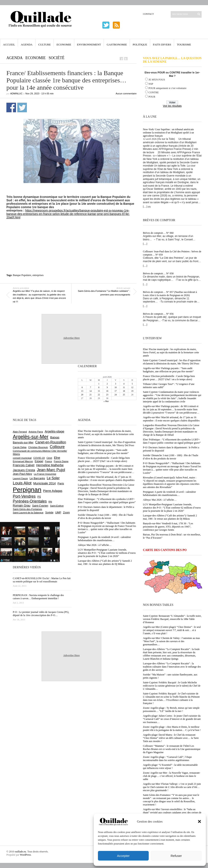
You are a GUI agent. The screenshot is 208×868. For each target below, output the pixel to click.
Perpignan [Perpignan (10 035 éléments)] (27, 490)
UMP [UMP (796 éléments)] (58, 512)
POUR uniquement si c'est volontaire (167, 88)
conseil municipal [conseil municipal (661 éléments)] (22, 458)
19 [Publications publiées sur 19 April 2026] (132, 391)
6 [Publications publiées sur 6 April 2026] (82, 387)
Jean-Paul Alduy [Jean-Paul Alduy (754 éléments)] (22, 474)
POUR (152, 97)
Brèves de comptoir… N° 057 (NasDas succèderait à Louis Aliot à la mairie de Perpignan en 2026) (170, 294)
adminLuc (16, 94)
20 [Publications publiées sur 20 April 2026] (82, 395)
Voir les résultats (172, 106)
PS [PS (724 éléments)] (39, 497)
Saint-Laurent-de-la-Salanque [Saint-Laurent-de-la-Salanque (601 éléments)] (28, 513)
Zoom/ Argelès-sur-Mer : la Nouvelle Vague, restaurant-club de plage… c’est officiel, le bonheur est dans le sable (172, 776)
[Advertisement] (71, 231)
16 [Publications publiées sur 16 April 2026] (107, 391)
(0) (149, 207)
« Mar (106, 401)
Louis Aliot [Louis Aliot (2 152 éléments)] (22, 483)
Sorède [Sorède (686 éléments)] (49, 513)
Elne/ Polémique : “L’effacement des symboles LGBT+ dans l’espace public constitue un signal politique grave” (172, 441)
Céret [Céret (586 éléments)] (49, 458)
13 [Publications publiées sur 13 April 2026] (82, 391)
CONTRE (154, 92)
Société (57, 58)
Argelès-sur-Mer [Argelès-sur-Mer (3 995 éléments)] (31, 437)
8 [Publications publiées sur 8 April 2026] (99, 387)
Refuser (176, 856)
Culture (44, 45)
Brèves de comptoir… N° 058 (158, 273)
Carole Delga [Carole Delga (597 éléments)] (20, 447)
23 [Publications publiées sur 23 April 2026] (107, 395)
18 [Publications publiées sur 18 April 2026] (124, 391)
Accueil (9, 45)
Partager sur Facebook (11, 107)
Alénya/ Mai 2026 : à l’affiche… (160, 500)
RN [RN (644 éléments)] (50, 502)
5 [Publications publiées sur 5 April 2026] (132, 384)
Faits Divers (162, 45)
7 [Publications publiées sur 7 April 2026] (91, 387)
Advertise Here (71, 338)
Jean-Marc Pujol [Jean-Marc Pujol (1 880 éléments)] (51, 470)
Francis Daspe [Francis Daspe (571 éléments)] (61, 461)
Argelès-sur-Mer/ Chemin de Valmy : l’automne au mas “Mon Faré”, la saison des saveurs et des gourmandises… (171, 641)
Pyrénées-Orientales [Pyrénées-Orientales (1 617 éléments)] (30, 501)
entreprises (38, 275)
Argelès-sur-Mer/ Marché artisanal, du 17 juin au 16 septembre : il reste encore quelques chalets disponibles (171, 419)
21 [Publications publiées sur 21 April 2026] (90, 395)
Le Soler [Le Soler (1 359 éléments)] (53, 478)
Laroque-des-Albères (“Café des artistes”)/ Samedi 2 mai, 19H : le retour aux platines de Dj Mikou (170, 517)
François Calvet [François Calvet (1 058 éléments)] (24, 465)
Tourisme (184, 45)
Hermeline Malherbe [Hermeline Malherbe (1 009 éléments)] (50, 465)
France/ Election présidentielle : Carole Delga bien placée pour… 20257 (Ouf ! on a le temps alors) (169, 378)
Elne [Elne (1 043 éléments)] (57, 458)
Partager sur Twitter (22, 107)
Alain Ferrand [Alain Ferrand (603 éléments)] (20, 432)
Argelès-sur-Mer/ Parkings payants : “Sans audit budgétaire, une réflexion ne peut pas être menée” (168, 370)
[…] (145, 207)
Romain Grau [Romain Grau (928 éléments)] (22, 506)
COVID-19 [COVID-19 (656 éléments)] (39, 458)
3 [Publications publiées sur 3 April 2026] (116, 384)
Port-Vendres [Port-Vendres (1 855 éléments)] (24, 496)
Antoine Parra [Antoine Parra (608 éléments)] (36, 432)
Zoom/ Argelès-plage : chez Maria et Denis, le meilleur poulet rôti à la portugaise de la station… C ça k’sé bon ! (172, 728)
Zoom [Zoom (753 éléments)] (66, 513)
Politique (140, 45)
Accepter (123, 856)
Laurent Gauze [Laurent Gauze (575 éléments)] (20, 478)
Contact (148, 14)
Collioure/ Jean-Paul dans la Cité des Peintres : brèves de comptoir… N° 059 (172, 253)
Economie (64, 45)
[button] (199, 821)
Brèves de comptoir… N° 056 (158, 314)
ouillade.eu (20, 852)
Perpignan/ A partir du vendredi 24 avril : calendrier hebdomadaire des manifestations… (169, 493)
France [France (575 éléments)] (49, 461)
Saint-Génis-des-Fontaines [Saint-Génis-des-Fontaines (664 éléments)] (27, 509)
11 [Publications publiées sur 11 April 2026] (124, 387)
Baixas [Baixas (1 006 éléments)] (55, 437)
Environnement (89, 45)
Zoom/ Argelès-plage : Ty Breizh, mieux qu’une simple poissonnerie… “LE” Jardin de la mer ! (171, 709)
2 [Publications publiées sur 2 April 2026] (107, 384)
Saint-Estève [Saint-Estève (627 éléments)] (57, 506)
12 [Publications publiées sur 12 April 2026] (132, 387)
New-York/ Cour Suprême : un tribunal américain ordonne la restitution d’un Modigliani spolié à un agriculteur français (168, 133)
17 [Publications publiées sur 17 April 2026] (116, 391)
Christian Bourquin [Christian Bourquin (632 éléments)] (38, 447)
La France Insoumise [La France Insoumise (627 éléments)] (45, 474)
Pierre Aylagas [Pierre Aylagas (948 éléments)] (53, 491)
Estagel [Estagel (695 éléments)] (39, 461)
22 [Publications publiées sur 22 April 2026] (99, 395)
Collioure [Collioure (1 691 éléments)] (57, 447)
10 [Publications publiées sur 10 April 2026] (116, 387)
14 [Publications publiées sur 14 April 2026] (90, 391)
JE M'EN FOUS (157, 80)
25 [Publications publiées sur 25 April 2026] (124, 395)
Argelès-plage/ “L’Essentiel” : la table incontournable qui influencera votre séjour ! (170, 766)
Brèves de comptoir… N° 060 (158, 233)
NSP (151, 84)
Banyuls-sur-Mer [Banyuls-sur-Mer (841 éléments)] (23, 442)
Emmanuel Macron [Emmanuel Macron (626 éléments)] (23, 461)
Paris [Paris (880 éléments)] (61, 483)
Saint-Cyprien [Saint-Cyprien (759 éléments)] (40, 506)
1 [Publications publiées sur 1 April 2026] (99, 384)
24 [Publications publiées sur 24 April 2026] (116, 395)
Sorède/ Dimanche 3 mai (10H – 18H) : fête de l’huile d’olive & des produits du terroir (171, 457)
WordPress (25, 855)
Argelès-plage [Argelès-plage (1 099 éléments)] (54, 431)
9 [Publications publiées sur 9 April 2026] (107, 387)
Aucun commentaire (126, 94)
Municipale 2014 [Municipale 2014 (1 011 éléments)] (44, 483)
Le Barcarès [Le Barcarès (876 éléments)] (37, 478)
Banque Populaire (22, 275)
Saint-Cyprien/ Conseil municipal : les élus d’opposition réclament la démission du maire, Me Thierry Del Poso (172, 362)
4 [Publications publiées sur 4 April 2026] (124, 384)
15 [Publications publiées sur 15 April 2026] (99, 391)
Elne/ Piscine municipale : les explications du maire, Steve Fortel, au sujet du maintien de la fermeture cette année (171, 352)
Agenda (27, 45)
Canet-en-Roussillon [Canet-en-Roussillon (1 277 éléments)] (51, 442)
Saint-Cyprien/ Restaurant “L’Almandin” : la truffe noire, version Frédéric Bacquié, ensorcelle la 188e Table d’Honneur (172, 619)
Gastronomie (117, 45)
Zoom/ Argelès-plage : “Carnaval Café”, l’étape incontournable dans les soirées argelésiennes (167, 759)
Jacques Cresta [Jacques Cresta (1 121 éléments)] (24, 470)
